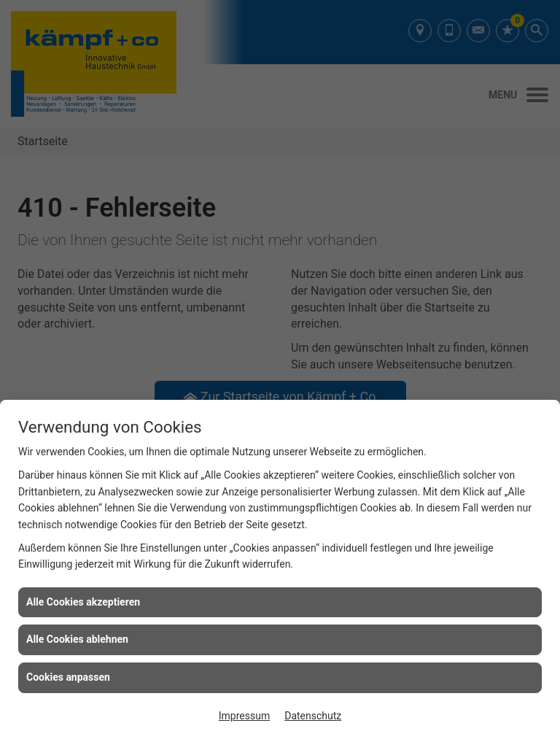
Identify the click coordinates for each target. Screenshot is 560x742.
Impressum (244, 716)
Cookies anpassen (68, 677)
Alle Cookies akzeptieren (83, 602)
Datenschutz (313, 716)
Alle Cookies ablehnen (77, 639)
